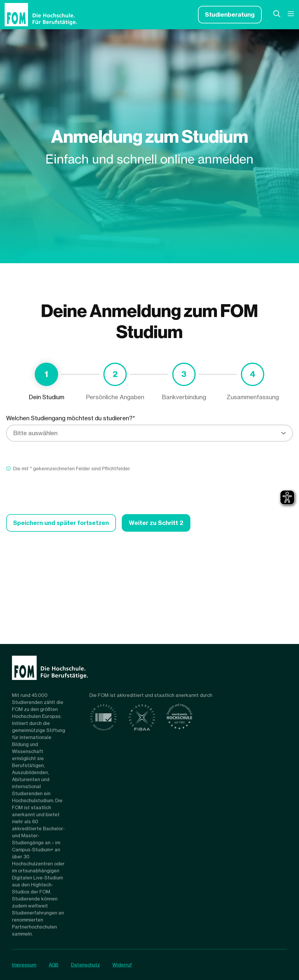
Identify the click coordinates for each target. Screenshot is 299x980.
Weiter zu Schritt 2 (157, 523)
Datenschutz (86, 965)
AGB (54, 965)
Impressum (24, 965)
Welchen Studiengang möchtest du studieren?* (71, 418)
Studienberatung (230, 14)
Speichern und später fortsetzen (61, 523)
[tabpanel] (149, 473)
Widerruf (123, 965)
